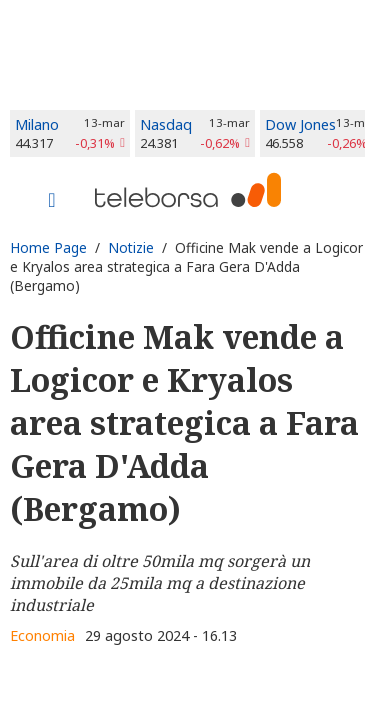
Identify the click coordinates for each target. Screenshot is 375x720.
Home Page (48, 247)
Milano (37, 124)
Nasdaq (166, 124)
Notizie (131, 247)
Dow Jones (300, 124)
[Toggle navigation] (52, 202)
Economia (42, 635)
